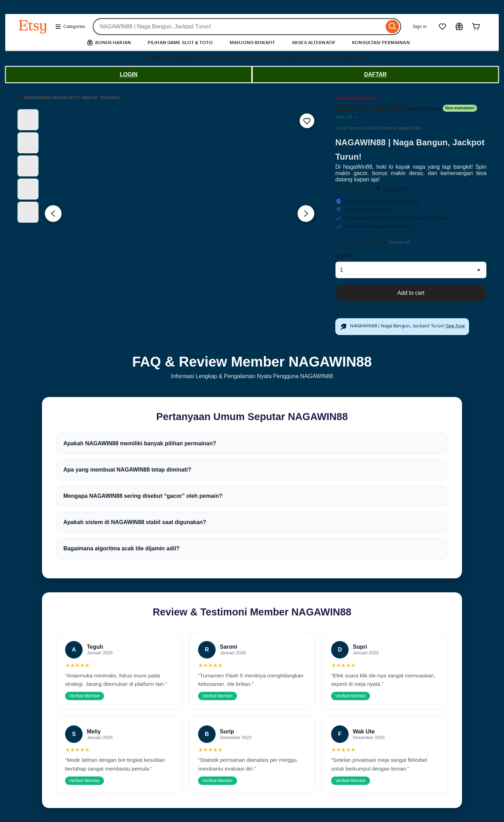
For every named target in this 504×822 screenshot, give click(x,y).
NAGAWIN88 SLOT (246, 58)
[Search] (393, 27)
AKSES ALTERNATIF (314, 43)
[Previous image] (53, 214)
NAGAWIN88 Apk (343, 58)
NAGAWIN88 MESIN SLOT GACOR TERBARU (72, 97)
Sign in (420, 26)
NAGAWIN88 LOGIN (198, 58)
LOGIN (129, 74)
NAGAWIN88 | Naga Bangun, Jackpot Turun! (410, 149)
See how (455, 326)
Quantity (345, 256)
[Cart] (476, 27)
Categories (70, 27)
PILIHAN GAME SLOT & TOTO (180, 43)
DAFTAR (375, 74)
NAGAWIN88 (156, 58)
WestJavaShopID (353, 188)
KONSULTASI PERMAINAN (381, 43)
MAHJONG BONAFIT (252, 43)
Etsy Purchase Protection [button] (391, 201)
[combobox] (239, 27)
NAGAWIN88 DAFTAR (296, 58)
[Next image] (306, 214)
